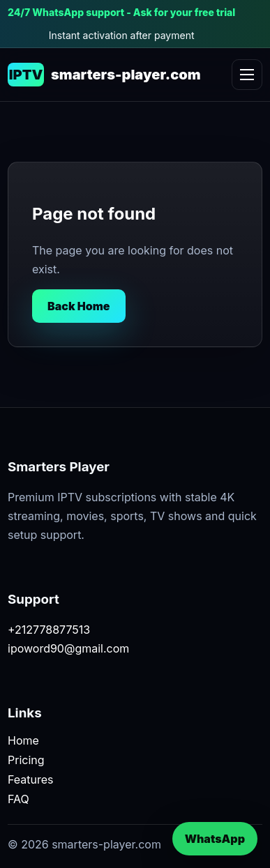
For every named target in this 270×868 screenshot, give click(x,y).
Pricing (26, 760)
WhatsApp (215, 839)
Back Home (79, 306)
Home (23, 740)
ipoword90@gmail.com (68, 648)
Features (31, 779)
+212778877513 (49, 630)
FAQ (18, 799)
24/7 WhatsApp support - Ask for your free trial (121, 12)
